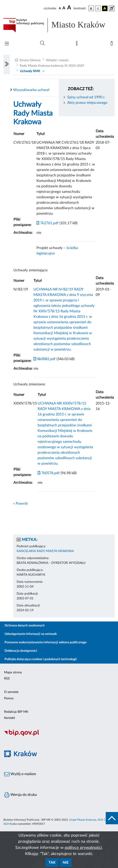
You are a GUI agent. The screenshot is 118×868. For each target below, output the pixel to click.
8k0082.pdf (45, 359)
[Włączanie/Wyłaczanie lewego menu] (7, 64)
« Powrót (21, 504)
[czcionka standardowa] (60, 8)
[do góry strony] (112, 818)
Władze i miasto (57, 60)
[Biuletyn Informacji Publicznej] (59, 736)
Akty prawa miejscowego (87, 103)
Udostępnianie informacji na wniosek (31, 634)
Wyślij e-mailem (20, 774)
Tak (52, 863)
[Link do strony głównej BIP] (59, 25)
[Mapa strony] (78, 44)
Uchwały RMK (30, 71)
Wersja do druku (21, 795)
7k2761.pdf (47, 223)
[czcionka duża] (70, 8)
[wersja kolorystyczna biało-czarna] (98, 8)
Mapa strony (13, 672)
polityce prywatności (83, 848)
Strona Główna (30, 60)
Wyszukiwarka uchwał (31, 90)
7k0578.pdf (49, 473)
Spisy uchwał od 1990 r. (86, 97)
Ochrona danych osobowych (25, 626)
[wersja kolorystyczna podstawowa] (91, 8)
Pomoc (9, 698)
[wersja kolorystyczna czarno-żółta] (105, 8)
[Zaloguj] (113, 44)
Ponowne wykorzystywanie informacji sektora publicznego (46, 642)
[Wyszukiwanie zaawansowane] (42, 43)
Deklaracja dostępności (21, 651)
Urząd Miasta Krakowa (83, 820)
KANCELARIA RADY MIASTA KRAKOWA (45, 551)
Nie (66, 863)
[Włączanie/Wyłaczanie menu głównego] (7, 44)
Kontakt (10, 718)
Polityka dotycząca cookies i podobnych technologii (41, 659)
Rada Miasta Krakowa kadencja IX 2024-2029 (52, 66)
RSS (7, 679)
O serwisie (11, 692)
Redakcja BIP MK (16, 712)
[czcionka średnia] (64, 8)
